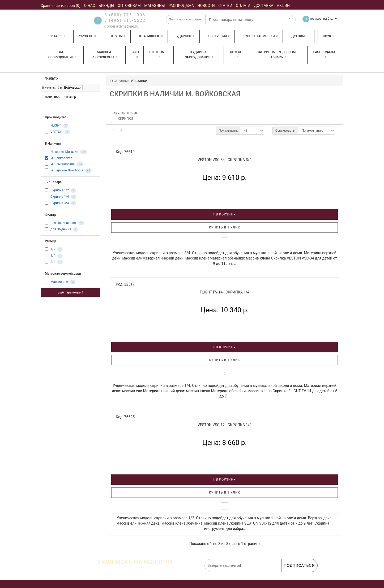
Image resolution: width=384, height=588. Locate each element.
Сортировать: (285, 131)
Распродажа (324, 55)
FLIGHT (56, 126)
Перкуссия (219, 36)
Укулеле (87, 36)
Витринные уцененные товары (278, 55)
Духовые (300, 36)
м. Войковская (70, 88)
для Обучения (61, 230)
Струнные (158, 55)
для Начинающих (63, 223)
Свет (136, 55)
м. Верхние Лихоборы (67, 171)
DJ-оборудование (62, 55)
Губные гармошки (261, 36)
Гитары (57, 36)
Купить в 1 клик (225, 227)
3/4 (53, 262)
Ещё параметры (71, 292)
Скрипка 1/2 (60, 191)
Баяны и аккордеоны (105, 55)
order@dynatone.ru (121, 26)
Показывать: (228, 131)
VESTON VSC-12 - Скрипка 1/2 (225, 425)
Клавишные (151, 36)
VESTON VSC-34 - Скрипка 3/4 (225, 160)
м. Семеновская (63, 164)
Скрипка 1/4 (60, 197)
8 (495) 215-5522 (125, 20)
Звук (328, 36)
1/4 (53, 256)
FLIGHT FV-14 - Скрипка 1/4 (225, 292)
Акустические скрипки (126, 116)
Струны (118, 36)
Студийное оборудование (199, 55)
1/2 (53, 249)
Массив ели (59, 282)
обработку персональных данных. (292, 575)
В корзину (225, 214)
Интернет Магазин (64, 152)
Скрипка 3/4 (60, 203)
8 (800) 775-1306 (125, 15)
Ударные (185, 36)
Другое (236, 55)
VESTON (56, 132)
